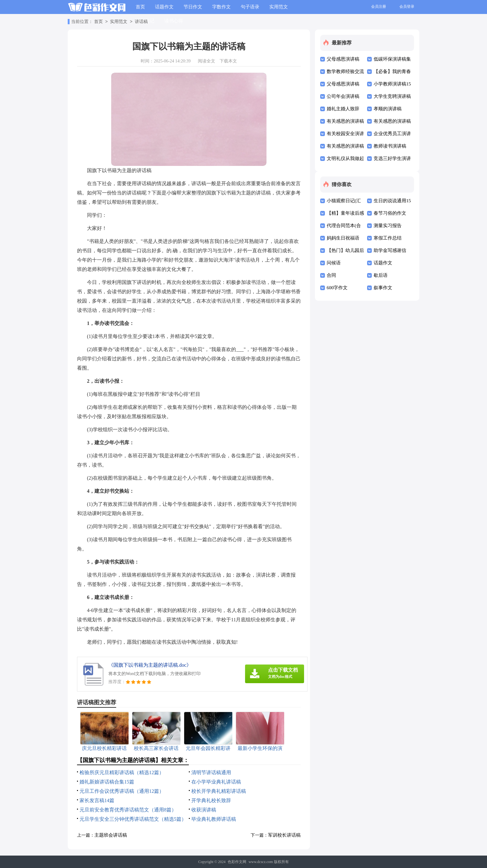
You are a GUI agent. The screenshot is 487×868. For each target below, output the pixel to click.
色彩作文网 (237, 862)
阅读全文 (207, 61)
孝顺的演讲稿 (388, 109)
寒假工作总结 (388, 238)
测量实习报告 (388, 226)
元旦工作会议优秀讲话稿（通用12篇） (122, 791)
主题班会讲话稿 (111, 835)
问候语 (334, 263)
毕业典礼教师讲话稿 (214, 819)
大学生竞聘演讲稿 (392, 96)
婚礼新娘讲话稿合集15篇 (107, 782)
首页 (140, 7)
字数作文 (221, 7)
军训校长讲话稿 (284, 835)
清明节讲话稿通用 (211, 772)
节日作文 (193, 7)
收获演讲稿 (204, 810)
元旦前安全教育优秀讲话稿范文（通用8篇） (128, 810)
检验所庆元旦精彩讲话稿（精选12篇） (122, 772)
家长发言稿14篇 (97, 800)
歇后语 (381, 275)
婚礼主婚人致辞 (343, 109)
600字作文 (337, 288)
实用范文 (279, 7)
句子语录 (250, 7)
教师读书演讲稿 (390, 146)
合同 (331, 275)
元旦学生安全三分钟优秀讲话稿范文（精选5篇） (133, 819)
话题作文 (164, 7)
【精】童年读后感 (345, 213)
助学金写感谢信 (390, 250)
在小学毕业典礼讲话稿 (216, 782)
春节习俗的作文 (390, 213)
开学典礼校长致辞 (211, 800)
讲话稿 (141, 22)
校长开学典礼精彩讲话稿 (219, 791)
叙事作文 (383, 288)
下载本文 (228, 61)
